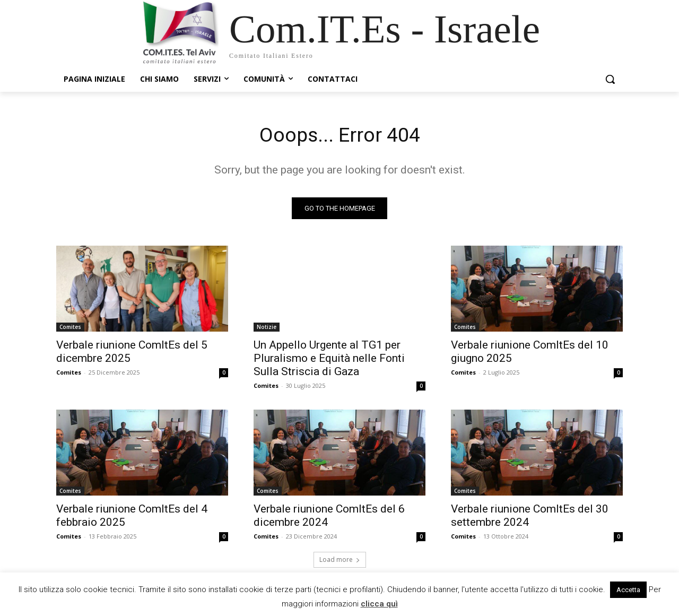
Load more (340, 562)
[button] (610, 79)
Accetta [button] (628, 590)
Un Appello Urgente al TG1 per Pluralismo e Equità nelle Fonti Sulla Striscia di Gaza (329, 360)
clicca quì (379, 604)
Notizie (267, 329)
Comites (70, 329)
